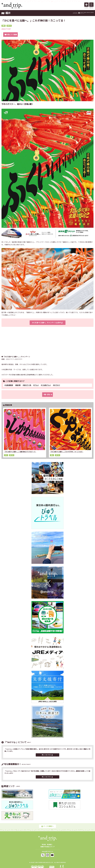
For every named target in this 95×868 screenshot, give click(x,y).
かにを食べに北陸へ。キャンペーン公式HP (47, 323)
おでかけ (57, 385)
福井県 (18, 385)
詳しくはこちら (47, 755)
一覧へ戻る (47, 395)
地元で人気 (27, 385)
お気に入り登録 (11, 34)
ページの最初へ (47, 826)
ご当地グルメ (46, 385)
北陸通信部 (9, 385)
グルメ (36, 385)
